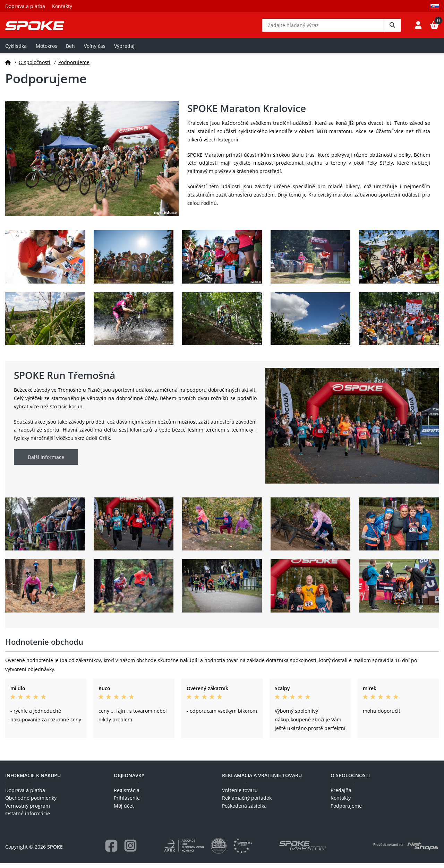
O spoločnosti (35, 67)
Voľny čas (95, 51)
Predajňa (341, 795)
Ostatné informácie (28, 819)
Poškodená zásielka (244, 811)
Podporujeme (74, 67)
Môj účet (124, 811)
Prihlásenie (127, 803)
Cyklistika (16, 51)
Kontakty (62, 6)
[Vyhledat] (392, 28)
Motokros (46, 51)
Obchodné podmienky (31, 803)
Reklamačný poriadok (247, 803)
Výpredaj (124, 51)
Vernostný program (28, 811)
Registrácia (127, 795)
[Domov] (8, 67)
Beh (70, 51)
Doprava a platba (25, 6)
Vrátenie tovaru (240, 795)
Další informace (46, 462)
